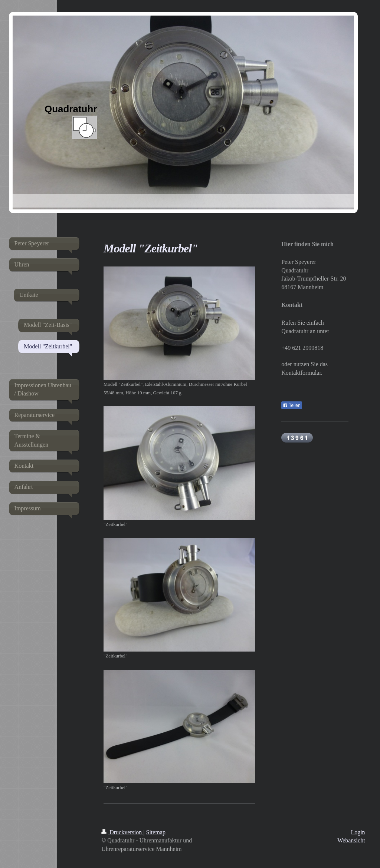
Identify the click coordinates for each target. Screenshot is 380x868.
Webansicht (351, 840)
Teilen (291, 405)
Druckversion (122, 832)
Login (358, 832)
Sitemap (156, 832)
